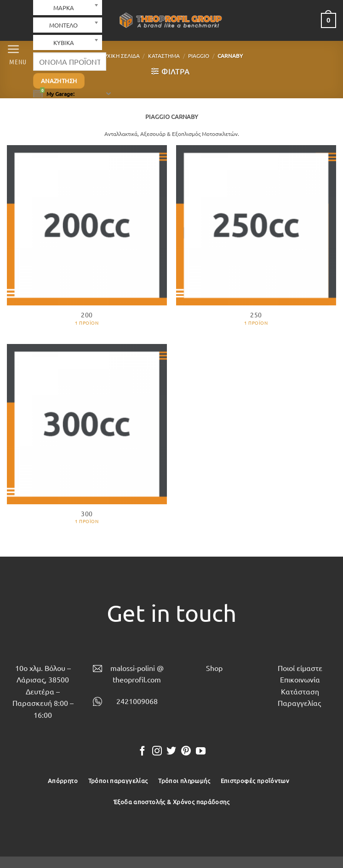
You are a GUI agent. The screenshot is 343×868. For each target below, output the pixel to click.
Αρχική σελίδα (120, 56)
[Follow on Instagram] (157, 752)
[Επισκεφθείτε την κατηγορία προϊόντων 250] (256, 240)
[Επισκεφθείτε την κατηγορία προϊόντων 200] (87, 240)
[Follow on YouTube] (201, 752)
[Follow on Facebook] (142, 752)
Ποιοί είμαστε (300, 668)
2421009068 (137, 701)
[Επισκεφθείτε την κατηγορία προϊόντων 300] (87, 439)
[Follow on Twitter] (171, 752)
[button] (16, 54)
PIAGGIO (199, 56)
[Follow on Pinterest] (186, 752)
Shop (214, 668)
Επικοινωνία (300, 679)
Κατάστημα (164, 56)
